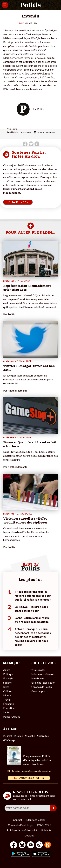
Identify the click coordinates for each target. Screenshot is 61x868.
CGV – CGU (44, 825)
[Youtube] (31, 845)
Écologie (8, 678)
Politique (8, 674)
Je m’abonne (37, 678)
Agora (7, 670)
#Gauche (30, 736)
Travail (7, 700)
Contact (18, 820)
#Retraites (43, 736)
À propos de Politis (41, 687)
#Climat (8, 736)
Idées (6, 687)
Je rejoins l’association (43, 683)
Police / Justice (12, 717)
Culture (7, 691)
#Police (19, 736)
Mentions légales (36, 820)
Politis (22, 23)
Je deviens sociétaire (42, 674)
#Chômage (9, 740)
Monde (7, 695)
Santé (6, 712)
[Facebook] (14, 845)
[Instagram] (39, 845)
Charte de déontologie (20, 825)
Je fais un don (38, 670)
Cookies (29, 835)
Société (7, 683)
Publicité (46, 830)
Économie (9, 704)
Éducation (9, 708)
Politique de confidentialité (22, 830)
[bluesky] (22, 845)
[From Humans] (48, 845)
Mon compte (38, 691)
